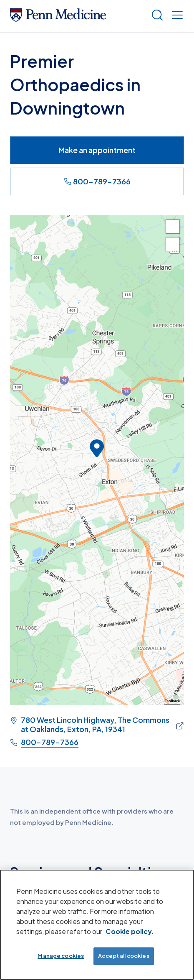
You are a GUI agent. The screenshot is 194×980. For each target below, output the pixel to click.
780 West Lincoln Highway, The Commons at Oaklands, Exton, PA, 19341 (95, 725)
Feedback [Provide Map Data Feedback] (172, 701)
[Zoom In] (173, 227)
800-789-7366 (97, 181)
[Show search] (156, 16)
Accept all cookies (123, 956)
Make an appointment (97, 150)
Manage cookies (61, 956)
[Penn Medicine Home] (58, 19)
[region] (97, 460)
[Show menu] (176, 16)
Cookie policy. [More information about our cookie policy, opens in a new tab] (130, 931)
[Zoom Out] (173, 244)
